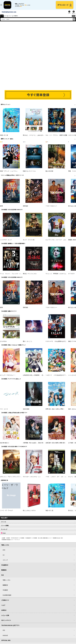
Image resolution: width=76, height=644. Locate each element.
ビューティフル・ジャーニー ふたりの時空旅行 (60, 242)
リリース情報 (38, 528)
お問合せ (4, 612)
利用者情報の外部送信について (8, 542)
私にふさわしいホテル (29, 513)
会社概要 (3, 540)
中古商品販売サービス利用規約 (31, 540)
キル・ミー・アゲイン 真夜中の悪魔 (56, 137)
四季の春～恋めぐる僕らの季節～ (55, 411)
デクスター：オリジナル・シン (32, 479)
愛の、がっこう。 (28, 344)
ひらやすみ (3, 344)
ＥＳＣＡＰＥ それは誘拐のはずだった (57, 344)
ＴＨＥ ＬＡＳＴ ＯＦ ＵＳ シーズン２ (58, 479)
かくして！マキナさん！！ (8, 377)
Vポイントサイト (6, 622)
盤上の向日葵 (49, 173)
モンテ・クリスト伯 (29, 242)
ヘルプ (3, 607)
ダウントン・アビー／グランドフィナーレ (12, 479)
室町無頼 (25, 208)
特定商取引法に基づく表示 (58, 540)
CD (8, 18)
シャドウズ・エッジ (6, 242)
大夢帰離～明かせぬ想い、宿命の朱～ (34, 445)
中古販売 (5, 592)
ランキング (38, 531)
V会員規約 (8, 540)
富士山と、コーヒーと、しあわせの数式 (34, 137)
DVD (3, 18)
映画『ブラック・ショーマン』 (9, 173)
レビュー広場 (5, 617)
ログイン (74, 16)
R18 (73, 18)
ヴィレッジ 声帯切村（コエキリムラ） (57, 276)
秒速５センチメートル (29, 173)
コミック (13, 18)
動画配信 (4, 572)
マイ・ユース (4, 411)
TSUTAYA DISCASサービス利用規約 (18, 540)
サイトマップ (17, 542)
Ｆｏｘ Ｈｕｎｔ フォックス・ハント (12, 276)
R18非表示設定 (7, 597)
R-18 (38, 535)
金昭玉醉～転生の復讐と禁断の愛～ (56, 445)
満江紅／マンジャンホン (30, 276)
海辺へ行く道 (4, 137)
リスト (69, 16)
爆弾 (2, 208)
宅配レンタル (7, 582)
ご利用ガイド (5, 602)
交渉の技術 (26, 411)
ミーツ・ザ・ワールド (7, 513)
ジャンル (38, 524)
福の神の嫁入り (5, 445)
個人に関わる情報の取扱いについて (45, 540)
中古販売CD (21, 18)
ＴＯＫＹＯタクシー (51, 208)
